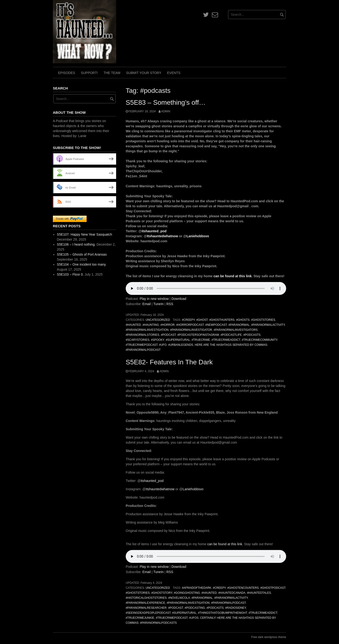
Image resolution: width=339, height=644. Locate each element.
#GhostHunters (222, 320)
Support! (89, 73)
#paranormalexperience (145, 603)
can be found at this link (233, 276)
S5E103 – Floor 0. (70, 274)
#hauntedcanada (232, 593)
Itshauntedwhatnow (162, 236)
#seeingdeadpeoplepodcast (148, 613)
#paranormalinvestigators (236, 330)
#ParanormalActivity (268, 325)
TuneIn (158, 304)
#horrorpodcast (190, 325)
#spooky (157, 340)
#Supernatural (178, 340)
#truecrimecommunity (259, 340)
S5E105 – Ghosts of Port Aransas (82, 254)
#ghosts (243, 320)
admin (166, 111)
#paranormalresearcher (146, 608)
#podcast (168, 335)
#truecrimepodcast (142, 345)
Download (179, 299)
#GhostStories (263, 320)
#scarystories (137, 340)
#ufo (163, 345)
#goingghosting (187, 593)
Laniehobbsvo (198, 236)
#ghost (202, 320)
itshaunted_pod (154, 231)
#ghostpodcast (273, 588)
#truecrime (201, 340)
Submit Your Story (144, 73)
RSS (170, 304)
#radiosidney (236, 608)
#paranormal (239, 325)
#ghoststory (162, 593)
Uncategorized (158, 320)
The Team (112, 73)
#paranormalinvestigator (191, 330)
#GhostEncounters (243, 588)
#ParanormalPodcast (228, 603)
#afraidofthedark (197, 588)
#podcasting (195, 608)
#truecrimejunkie (140, 618)
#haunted (133, 325)
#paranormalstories (142, 335)
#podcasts (252, 335)
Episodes (67, 73)
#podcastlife (231, 335)
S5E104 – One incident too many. (82, 264)
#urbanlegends (181, 345)
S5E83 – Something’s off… (166, 102)
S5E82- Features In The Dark (169, 362)
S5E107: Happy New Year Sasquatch (85, 234)
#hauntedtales (259, 593)
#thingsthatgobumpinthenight (223, 613)
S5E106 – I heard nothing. (76, 244)
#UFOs (194, 618)
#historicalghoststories (146, 598)
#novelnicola (179, 598)
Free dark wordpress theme (269, 637)
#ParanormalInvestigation (147, 330)
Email (147, 304)
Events (174, 73)
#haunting (151, 325)
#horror (167, 325)
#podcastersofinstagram (198, 335)
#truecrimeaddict (226, 340)
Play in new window (154, 299)
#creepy (188, 320)
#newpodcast (216, 325)
